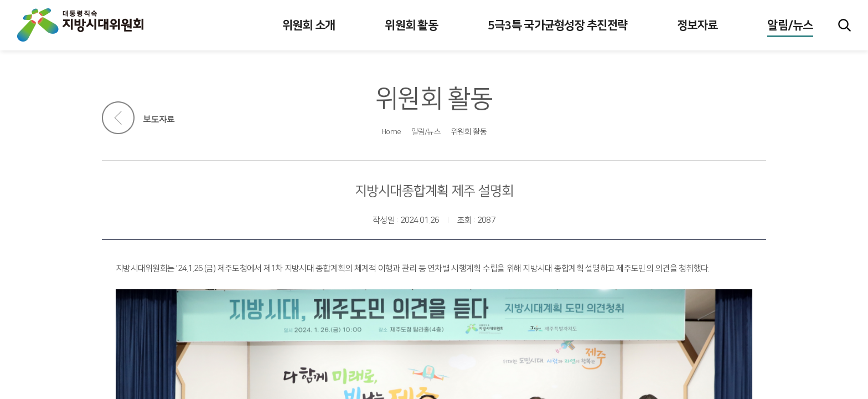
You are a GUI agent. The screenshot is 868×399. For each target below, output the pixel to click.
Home (391, 132)
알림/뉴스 (426, 132)
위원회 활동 (469, 132)
